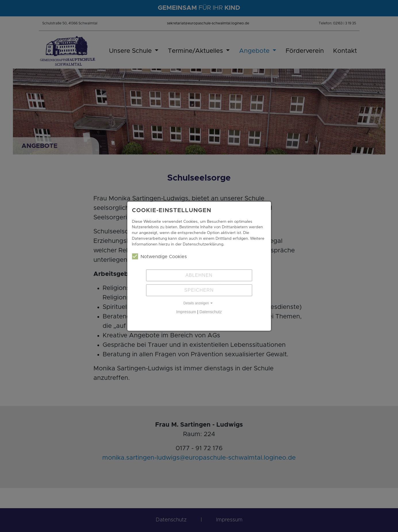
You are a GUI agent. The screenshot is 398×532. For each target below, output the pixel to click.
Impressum (186, 312)
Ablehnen (199, 275)
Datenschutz (211, 312)
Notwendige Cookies (159, 256)
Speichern (199, 290)
